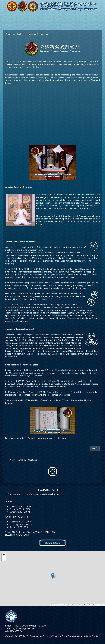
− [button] (4, 559)
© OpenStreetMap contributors (94, 605)
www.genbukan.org (58, 438)
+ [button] (4, 555)
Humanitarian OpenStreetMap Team (71, 605)
